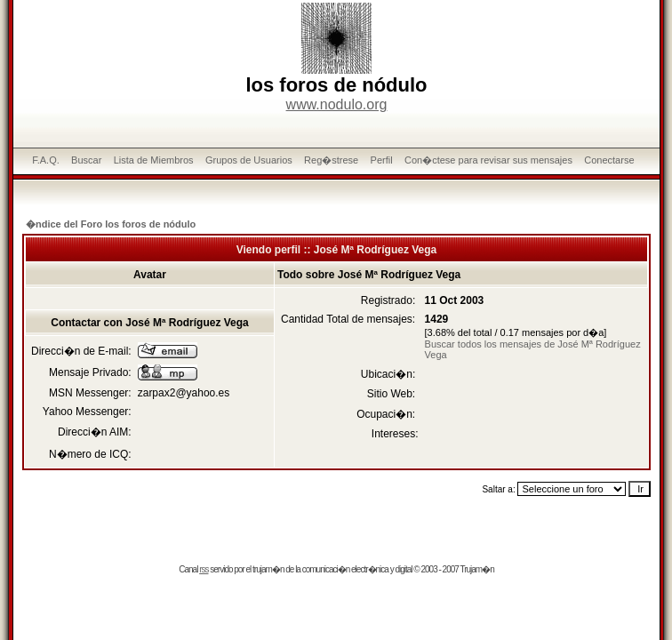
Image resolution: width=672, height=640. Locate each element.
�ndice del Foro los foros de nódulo (111, 224)
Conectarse (609, 160)
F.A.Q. (46, 160)
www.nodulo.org (337, 104)
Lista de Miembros (154, 160)
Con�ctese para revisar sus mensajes (488, 160)
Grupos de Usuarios (249, 160)
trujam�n (268, 569)
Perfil (382, 160)
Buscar (86, 160)
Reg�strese (331, 160)
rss (204, 569)
